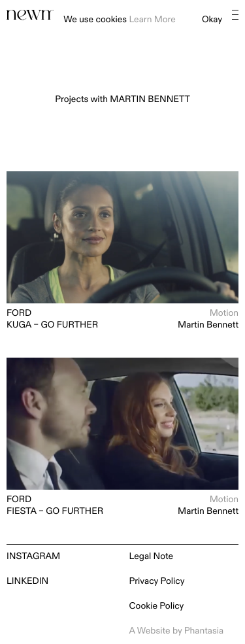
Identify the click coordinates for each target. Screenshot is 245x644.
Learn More (152, 20)
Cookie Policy (157, 606)
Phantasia (204, 631)
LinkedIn (27, 582)
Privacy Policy (157, 582)
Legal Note (152, 557)
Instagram (33, 557)
